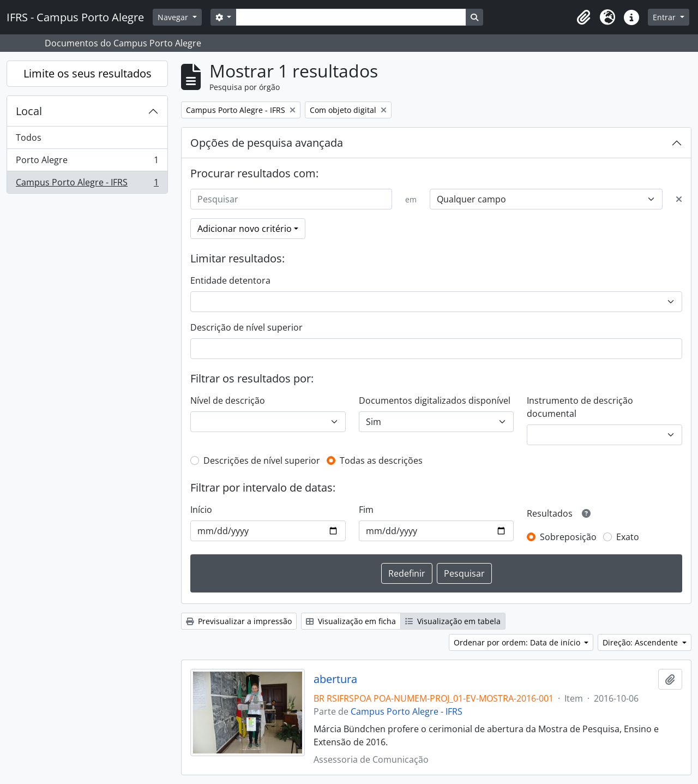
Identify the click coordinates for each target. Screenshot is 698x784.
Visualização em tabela (453, 621)
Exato (628, 537)
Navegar (174, 17)
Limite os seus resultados (88, 73)
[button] (583, 17)
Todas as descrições (381, 460)
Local (29, 111)
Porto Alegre (87, 162)
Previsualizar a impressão (239, 621)
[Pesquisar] (291, 199)
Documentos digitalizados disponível (435, 400)
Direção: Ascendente (641, 642)
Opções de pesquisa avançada (267, 143)
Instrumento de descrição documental (580, 407)
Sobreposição (568, 537)
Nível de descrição (228, 400)
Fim (366, 510)
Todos (29, 137)
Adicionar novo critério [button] (245, 229)
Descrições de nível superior (262, 460)
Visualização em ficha (351, 621)
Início (201, 510)
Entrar (665, 17)
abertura (335, 679)
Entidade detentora (230, 280)
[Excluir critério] (679, 199)
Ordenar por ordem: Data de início (518, 642)
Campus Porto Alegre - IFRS (87, 184)
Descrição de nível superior (246, 327)
